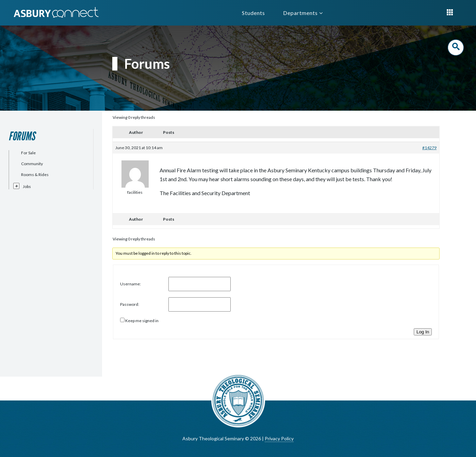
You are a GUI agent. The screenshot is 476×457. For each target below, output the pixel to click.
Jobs (27, 186)
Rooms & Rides (35, 175)
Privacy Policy (279, 438)
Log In (423, 332)
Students (253, 13)
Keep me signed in (142, 321)
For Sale (28, 153)
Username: (130, 284)
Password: (130, 304)
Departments (303, 13)
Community (32, 164)
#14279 (429, 148)
